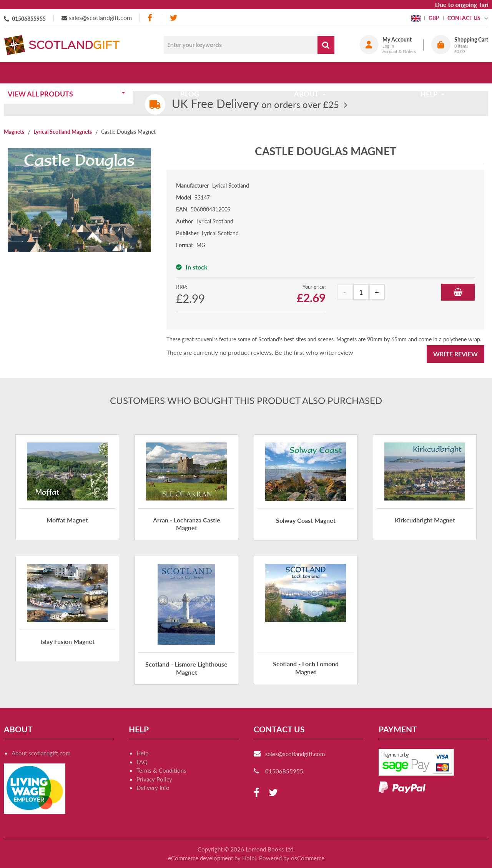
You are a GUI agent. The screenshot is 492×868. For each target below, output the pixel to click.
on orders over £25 (255, 104)
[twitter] (174, 18)
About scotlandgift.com (41, 753)
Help (142, 753)
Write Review (455, 354)
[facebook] (151, 18)
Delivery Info (153, 788)
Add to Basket (458, 292)
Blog (192, 73)
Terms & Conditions (161, 770)
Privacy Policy (154, 779)
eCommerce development (200, 858)
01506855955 (29, 19)
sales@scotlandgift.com (100, 17)
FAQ (142, 762)
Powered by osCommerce (292, 858)
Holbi (249, 858)
